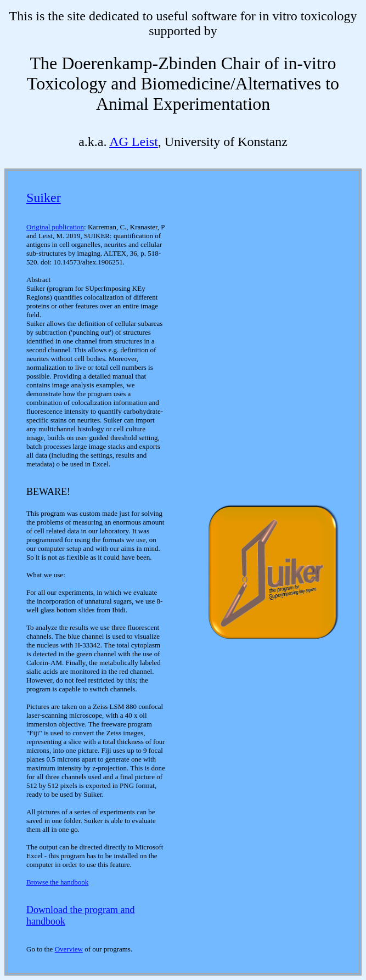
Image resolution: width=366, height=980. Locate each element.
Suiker (44, 198)
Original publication (55, 227)
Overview (69, 949)
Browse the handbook (57, 882)
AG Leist (134, 142)
